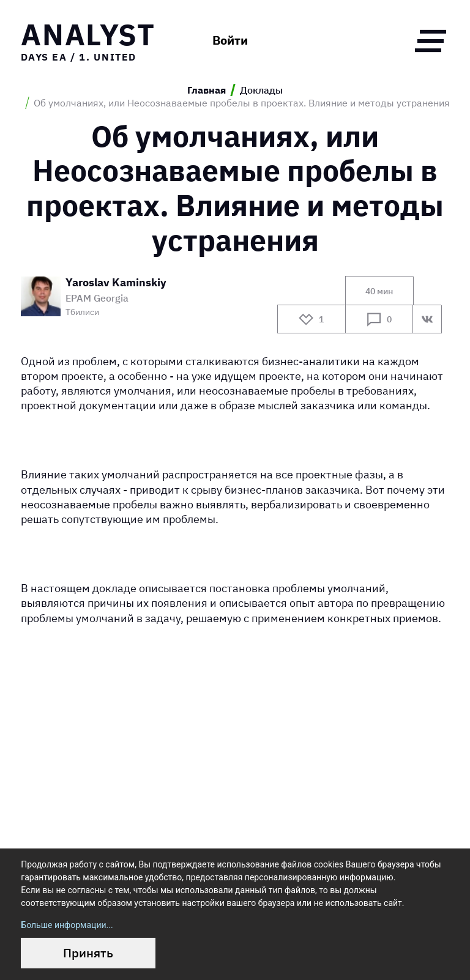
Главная (207, 90)
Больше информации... (67, 925)
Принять (88, 953)
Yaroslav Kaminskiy (116, 283)
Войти (230, 40)
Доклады (261, 90)
